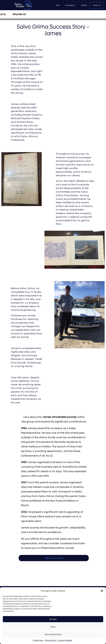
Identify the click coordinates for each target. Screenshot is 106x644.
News (58, 5)
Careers (84, 5)
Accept (53, 619)
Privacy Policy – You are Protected (58, 640)
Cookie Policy (38, 640)
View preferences (53, 634)
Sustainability (70, 5)
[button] (102, 591)
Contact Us (97, 5)
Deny (53, 627)
